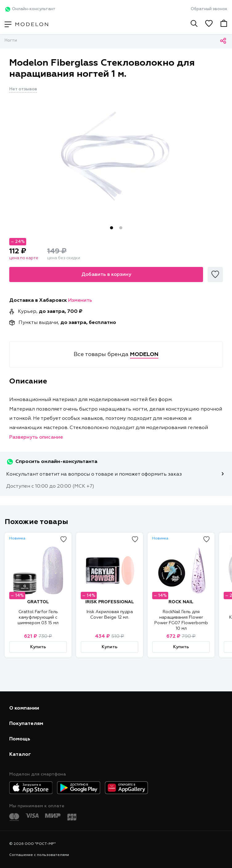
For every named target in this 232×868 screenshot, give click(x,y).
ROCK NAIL (181, 602)
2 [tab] (121, 228)
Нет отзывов (23, 89)
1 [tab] (112, 228)
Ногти (11, 41)
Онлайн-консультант (30, 9)
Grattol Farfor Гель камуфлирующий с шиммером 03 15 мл (38, 617)
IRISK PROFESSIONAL (110, 602)
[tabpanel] (116, 156)
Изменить (80, 301)
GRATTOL (38, 602)
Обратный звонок (209, 9)
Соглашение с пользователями (39, 855)
